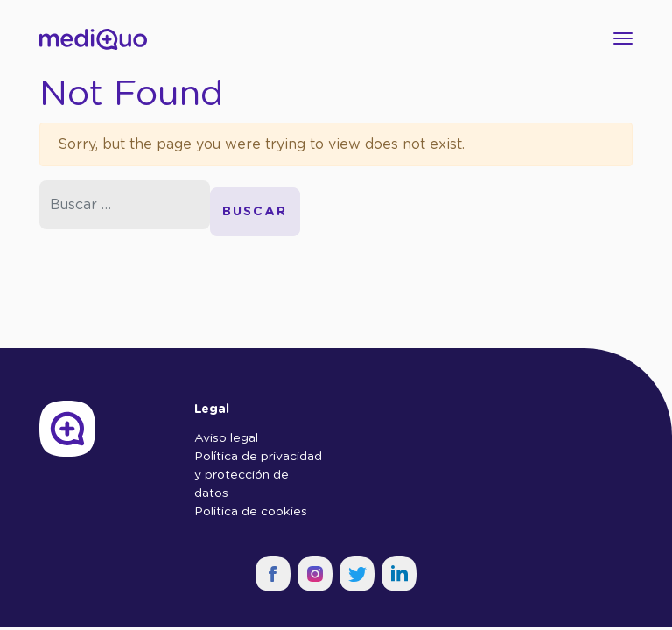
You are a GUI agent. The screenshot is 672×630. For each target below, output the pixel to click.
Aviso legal (226, 438)
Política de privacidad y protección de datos (258, 475)
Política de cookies (251, 512)
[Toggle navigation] (618, 38)
